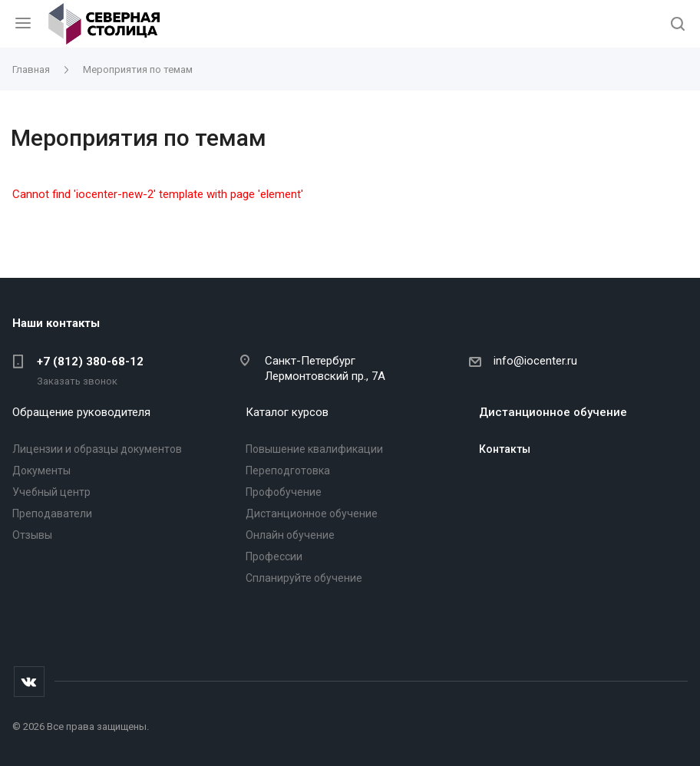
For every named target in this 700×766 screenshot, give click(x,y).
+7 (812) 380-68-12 (90, 362)
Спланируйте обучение (304, 578)
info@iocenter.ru (535, 361)
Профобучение (284, 492)
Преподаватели (52, 513)
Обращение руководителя (81, 412)
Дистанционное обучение (312, 513)
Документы (41, 470)
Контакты (505, 449)
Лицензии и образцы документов (97, 449)
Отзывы (32, 535)
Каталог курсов (287, 412)
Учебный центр (51, 492)
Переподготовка (288, 470)
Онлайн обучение (290, 535)
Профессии (274, 556)
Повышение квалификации (314, 449)
